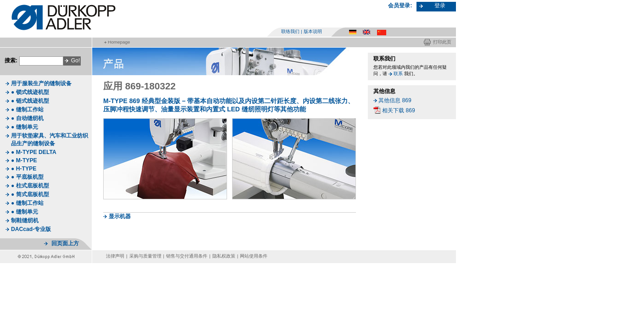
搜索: (11, 60)
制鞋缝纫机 (25, 220)
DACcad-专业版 (31, 229)
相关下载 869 (399, 110)
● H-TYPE (24, 169)
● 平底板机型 (27, 177)
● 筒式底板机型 (30, 194)
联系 (398, 74)
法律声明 (115, 256)
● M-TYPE (24, 160)
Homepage (119, 42)
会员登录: (400, 5)
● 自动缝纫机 (27, 118)
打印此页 (442, 42)
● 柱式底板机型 (30, 186)
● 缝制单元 (25, 127)
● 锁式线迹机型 (30, 92)
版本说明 (313, 31)
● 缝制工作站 (27, 110)
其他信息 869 (395, 100)
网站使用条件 (254, 256)
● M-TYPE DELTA (34, 152)
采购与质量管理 (145, 256)
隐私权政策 (224, 256)
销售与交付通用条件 (187, 256)
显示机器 (120, 216)
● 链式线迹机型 (30, 101)
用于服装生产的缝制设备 (41, 83)
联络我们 (290, 31)
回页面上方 (65, 243)
